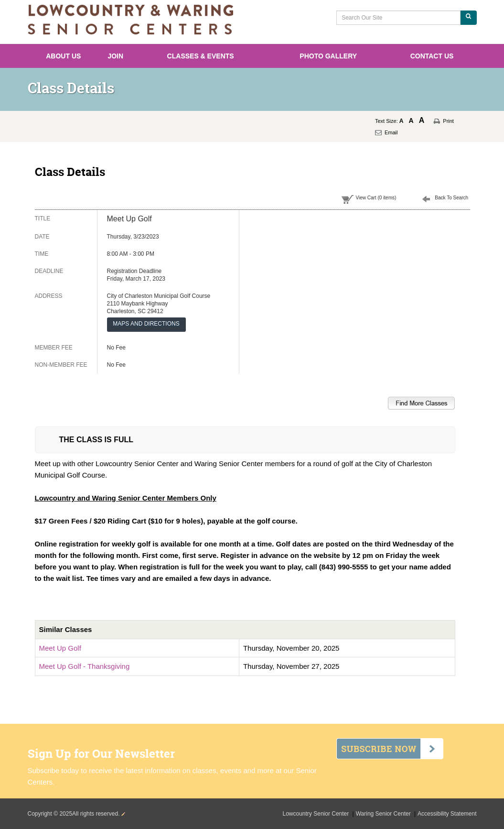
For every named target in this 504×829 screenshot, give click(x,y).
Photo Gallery (328, 56)
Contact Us (432, 56)
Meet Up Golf (60, 648)
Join (115, 56)
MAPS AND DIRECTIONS (146, 324)
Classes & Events (201, 56)
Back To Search (451, 198)
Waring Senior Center (384, 814)
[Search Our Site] (398, 18)
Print (448, 121)
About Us (63, 56)
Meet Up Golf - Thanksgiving (85, 666)
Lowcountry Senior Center (317, 814)
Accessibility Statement (447, 814)
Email (391, 132)
